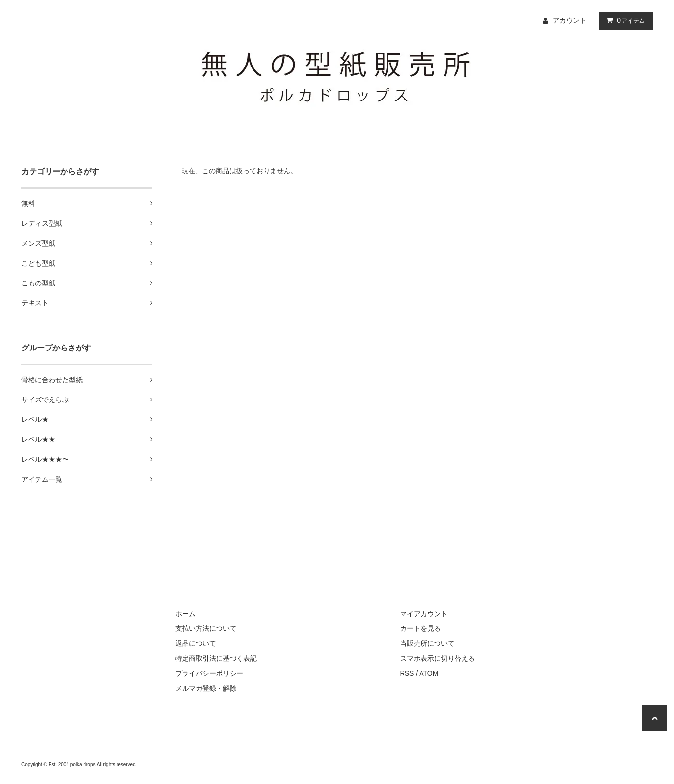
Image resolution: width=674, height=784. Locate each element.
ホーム (185, 614)
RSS (407, 673)
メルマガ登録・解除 (206, 688)
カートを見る (421, 628)
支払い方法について (206, 628)
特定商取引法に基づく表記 (216, 658)
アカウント (570, 20)
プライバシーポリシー (209, 673)
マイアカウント (424, 614)
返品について (196, 643)
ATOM (429, 673)
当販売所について (427, 643)
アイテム (623, 20)
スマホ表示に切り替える (438, 658)
